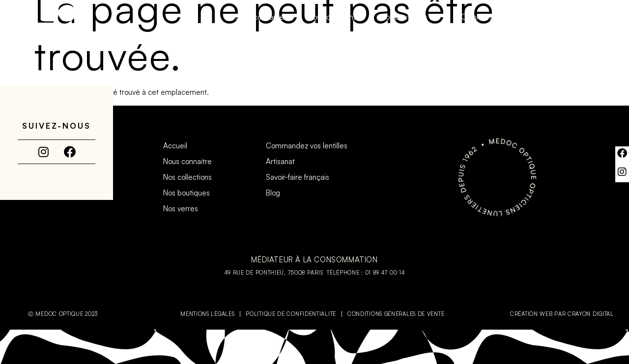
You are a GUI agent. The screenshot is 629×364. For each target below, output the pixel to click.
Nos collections (332, 17)
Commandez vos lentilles (506, 17)
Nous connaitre (260, 17)
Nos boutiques (409, 17)
